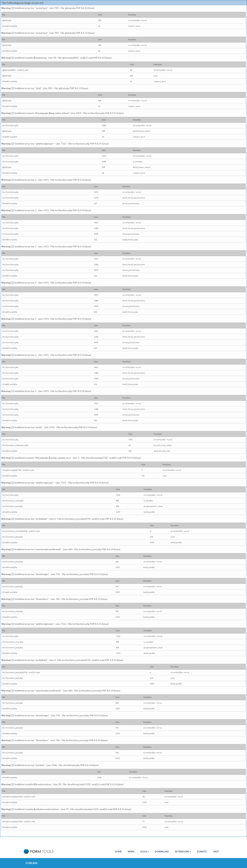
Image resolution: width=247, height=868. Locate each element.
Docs (145, 852)
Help (216, 852)
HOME (118, 852)
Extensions (183, 852)
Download (162, 852)
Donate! (202, 852)
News (131, 852)
